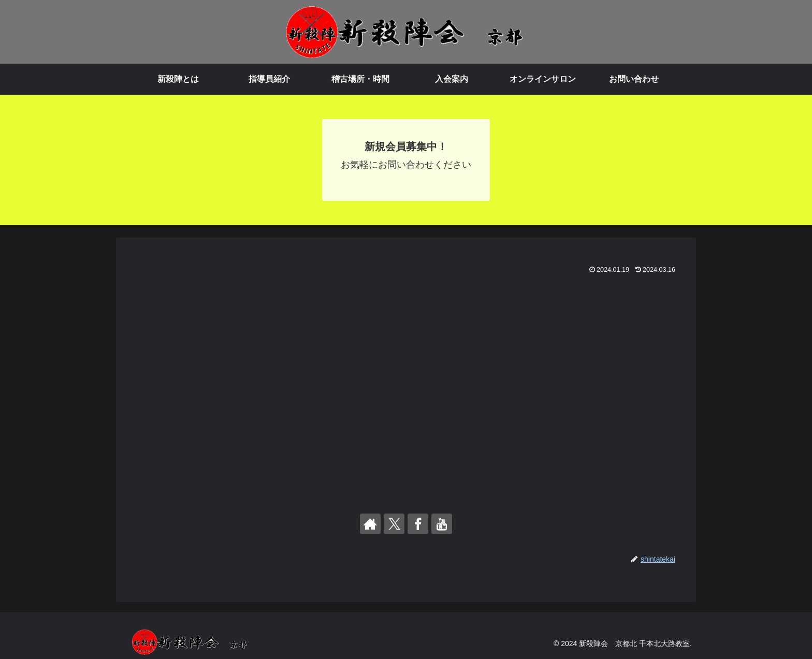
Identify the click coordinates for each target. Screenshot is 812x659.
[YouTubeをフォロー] (442, 524)
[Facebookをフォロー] (418, 524)
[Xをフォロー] (394, 524)
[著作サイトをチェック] (370, 524)
